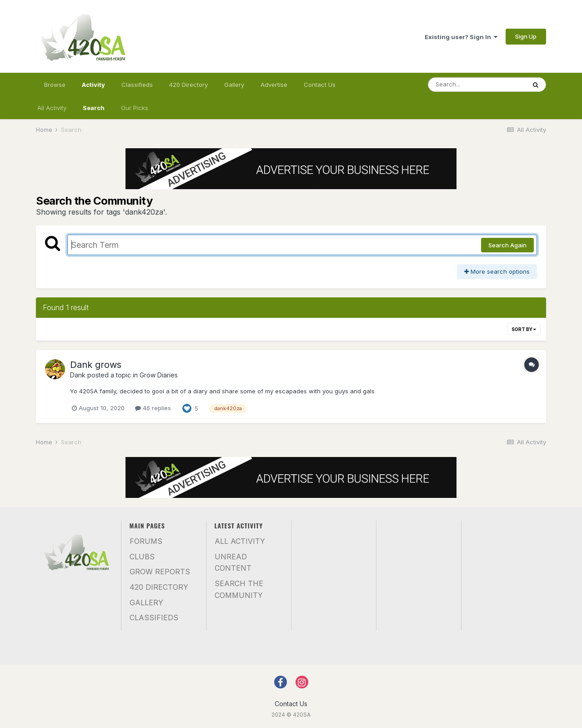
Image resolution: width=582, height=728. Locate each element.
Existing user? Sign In (461, 37)
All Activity (52, 108)
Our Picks (135, 108)
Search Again (507, 245)
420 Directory (188, 85)
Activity (93, 89)
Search (94, 108)
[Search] (477, 85)
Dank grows (96, 365)
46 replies (153, 408)
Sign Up (526, 36)
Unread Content (233, 562)
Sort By (524, 329)
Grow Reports (160, 572)
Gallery (234, 85)
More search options (497, 271)
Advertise (274, 85)
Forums (146, 541)
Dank (78, 375)
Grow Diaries (159, 375)
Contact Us (320, 85)
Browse (55, 85)
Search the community (239, 589)
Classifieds (137, 85)
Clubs (142, 557)
